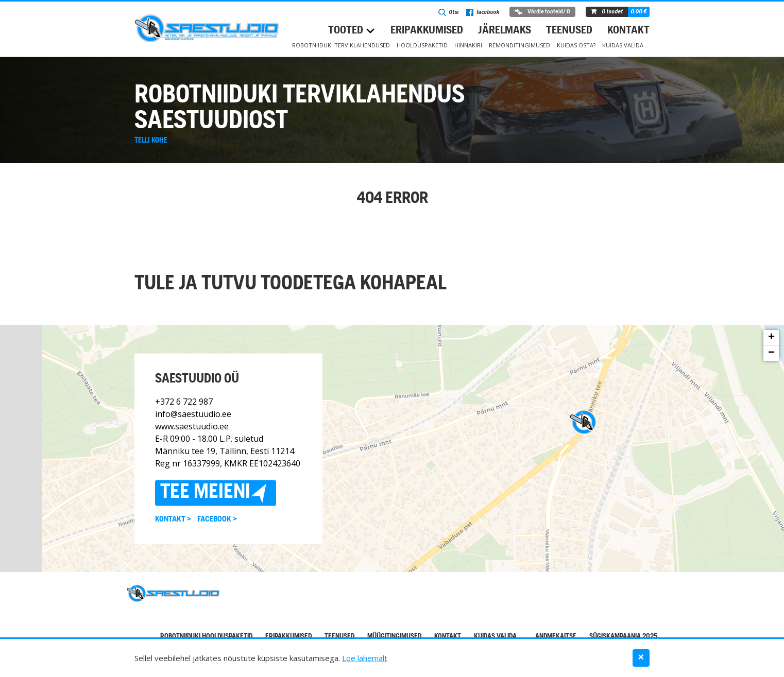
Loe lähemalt (365, 658)
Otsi (448, 12)
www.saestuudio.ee (192, 426)
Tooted (346, 31)
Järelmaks (505, 31)
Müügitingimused (394, 637)
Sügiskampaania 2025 (623, 637)
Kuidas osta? (576, 45)
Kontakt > (173, 519)
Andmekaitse (556, 637)
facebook (483, 12)
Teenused (569, 31)
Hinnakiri (468, 45)
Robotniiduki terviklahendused (341, 45)
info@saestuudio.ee (193, 414)
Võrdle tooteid (542, 12)
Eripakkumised (427, 31)
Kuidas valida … (626, 45)
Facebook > (217, 519)
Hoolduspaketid (422, 45)
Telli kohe (151, 141)
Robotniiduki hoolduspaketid (206, 637)
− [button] (771, 353)
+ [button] (771, 338)
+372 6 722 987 (184, 402)
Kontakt (628, 31)
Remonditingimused (519, 45)
